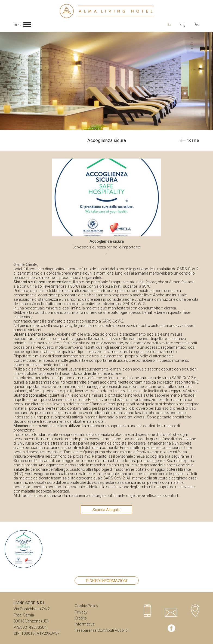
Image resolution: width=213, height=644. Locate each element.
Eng (182, 25)
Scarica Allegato (107, 510)
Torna (193, 140)
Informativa (85, 624)
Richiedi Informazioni (107, 581)
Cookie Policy (87, 606)
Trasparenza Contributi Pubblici (102, 630)
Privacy (81, 612)
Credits (81, 618)
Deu (197, 25)
